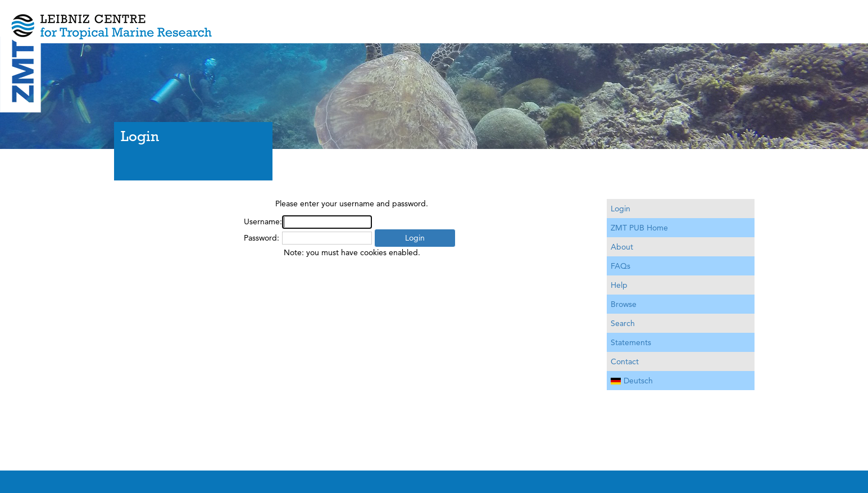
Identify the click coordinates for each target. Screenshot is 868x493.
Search (623, 323)
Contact (625, 361)
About (622, 247)
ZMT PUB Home (639, 228)
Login (621, 209)
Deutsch (632, 381)
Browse (624, 304)
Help (619, 285)
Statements (631, 342)
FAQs (621, 266)
